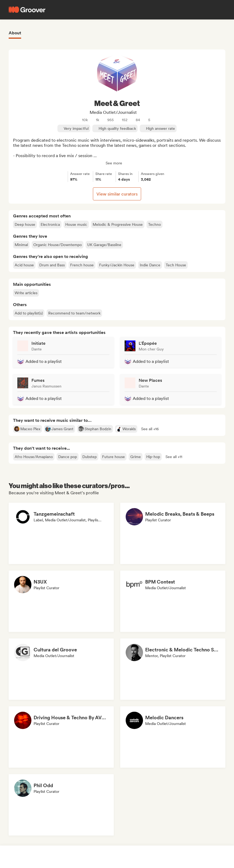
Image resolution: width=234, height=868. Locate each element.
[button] (150, 429)
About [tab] (15, 33)
